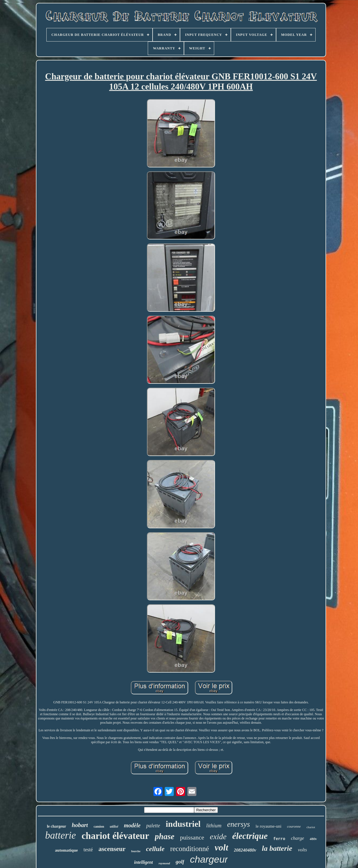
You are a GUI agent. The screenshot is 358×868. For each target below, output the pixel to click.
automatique (67, 850)
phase (165, 836)
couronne (294, 826)
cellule (155, 849)
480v (313, 839)
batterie (61, 835)
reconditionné (189, 849)
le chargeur (57, 826)
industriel (183, 824)
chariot (311, 827)
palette (153, 826)
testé (88, 850)
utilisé (114, 826)
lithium (214, 826)
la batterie (277, 848)
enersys (239, 824)
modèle (132, 825)
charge (297, 838)
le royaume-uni (269, 826)
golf (180, 862)
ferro (279, 839)
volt (222, 847)
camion (99, 826)
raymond (164, 863)
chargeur (209, 859)
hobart (80, 825)
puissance (192, 837)
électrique (250, 836)
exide (218, 837)
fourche (136, 851)
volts (302, 850)
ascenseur (112, 849)
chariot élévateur (115, 836)
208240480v (245, 850)
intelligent (144, 862)
